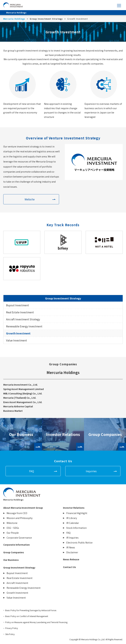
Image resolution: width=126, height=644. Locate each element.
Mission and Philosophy (20, 518)
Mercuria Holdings (63, 372)
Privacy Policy (12, 628)
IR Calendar (73, 523)
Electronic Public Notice (79, 542)
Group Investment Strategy (63, 298)
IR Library (72, 518)
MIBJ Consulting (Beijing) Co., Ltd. (23, 393)
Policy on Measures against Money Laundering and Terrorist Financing (36, 622)
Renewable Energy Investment (24, 326)
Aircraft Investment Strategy (23, 319)
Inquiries (91, 471)
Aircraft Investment (17, 583)
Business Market (13, 411)
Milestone (12, 523)
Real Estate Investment (20, 312)
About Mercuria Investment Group (23, 508)
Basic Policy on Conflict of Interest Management (27, 616)
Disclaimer (72, 552)
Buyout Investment (17, 305)
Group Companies (105, 434)
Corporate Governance (19, 538)
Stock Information (76, 528)
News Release (71, 559)
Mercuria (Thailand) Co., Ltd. (20, 398)
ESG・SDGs (13, 528)
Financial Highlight (77, 513)
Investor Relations (63, 434)
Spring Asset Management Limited (23, 389)
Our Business (21, 434)
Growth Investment (18, 333)
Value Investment (16, 340)
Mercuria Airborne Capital (18, 406)
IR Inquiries (72, 538)
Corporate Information (16, 545)
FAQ (32, 471)
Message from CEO (17, 513)
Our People (13, 533)
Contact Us (69, 567)
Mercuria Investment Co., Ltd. (21, 385)
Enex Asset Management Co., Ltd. (23, 402)
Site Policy (10, 634)
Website (30, 199)
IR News (71, 547)
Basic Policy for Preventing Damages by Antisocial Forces (31, 610)
